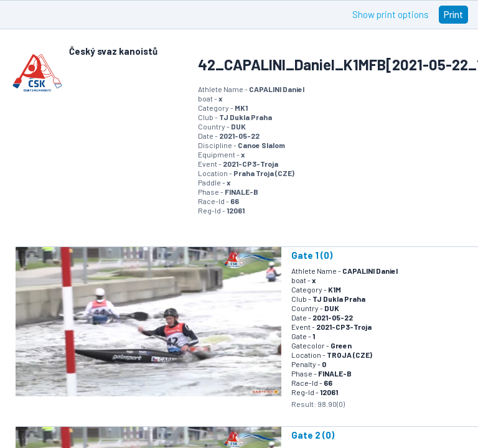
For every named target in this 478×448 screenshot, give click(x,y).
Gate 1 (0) (312, 255)
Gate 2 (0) (313, 435)
